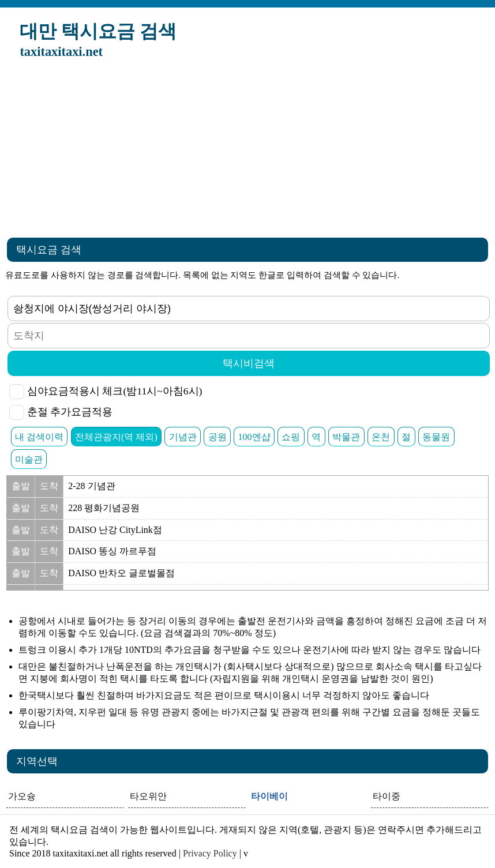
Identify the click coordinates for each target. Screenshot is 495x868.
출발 (21, 486)
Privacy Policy (210, 853)
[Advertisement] (247, 152)
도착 (49, 486)
